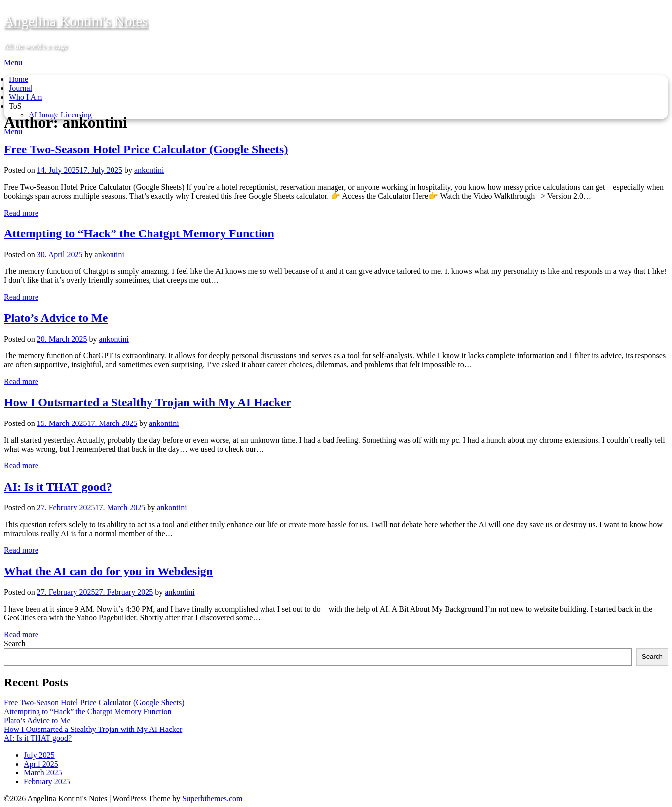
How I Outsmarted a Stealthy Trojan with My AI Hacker (148, 402)
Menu (13, 62)
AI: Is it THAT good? (58, 487)
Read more (21, 213)
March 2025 (43, 773)
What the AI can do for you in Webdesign (108, 571)
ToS (15, 106)
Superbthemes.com (212, 798)
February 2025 (47, 782)
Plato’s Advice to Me (56, 318)
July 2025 (39, 755)
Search (15, 643)
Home (19, 79)
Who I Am (26, 97)
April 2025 (41, 764)
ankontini (149, 170)
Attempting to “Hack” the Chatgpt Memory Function (139, 233)
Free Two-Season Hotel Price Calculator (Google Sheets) (146, 149)
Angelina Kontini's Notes (76, 21)
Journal (20, 88)
